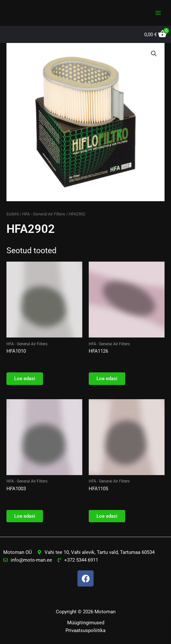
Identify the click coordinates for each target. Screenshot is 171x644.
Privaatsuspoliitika (85, 630)
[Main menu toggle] (158, 13)
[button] (154, 54)
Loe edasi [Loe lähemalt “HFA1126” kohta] (107, 379)
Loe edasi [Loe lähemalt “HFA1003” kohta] (25, 516)
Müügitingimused (86, 623)
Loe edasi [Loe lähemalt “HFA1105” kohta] (107, 516)
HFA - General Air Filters (44, 214)
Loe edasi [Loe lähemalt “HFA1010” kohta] (25, 379)
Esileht (13, 214)
